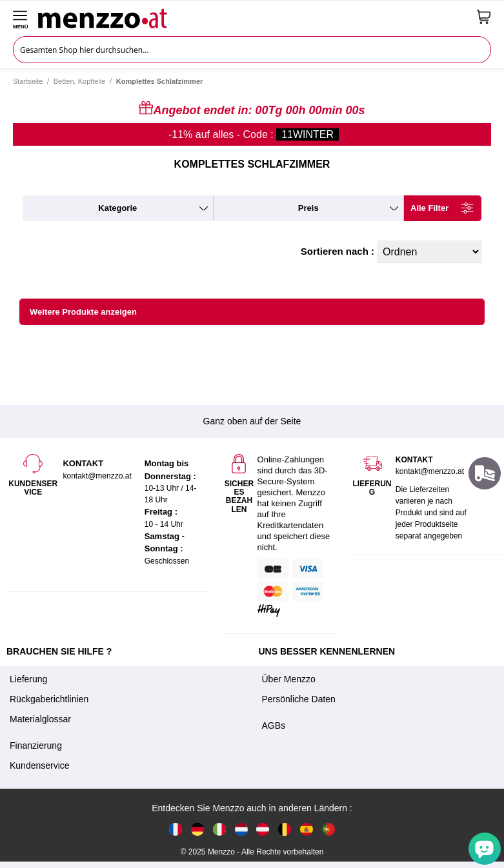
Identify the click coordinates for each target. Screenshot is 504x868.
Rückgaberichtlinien (49, 699)
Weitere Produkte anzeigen (83, 312)
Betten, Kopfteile (80, 81)
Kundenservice (40, 765)
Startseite (28, 81)
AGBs (274, 725)
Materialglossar (40, 719)
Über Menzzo (289, 679)
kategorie (117, 208)
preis (308, 208)
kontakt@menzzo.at (430, 471)
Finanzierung (36, 745)
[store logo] (253, 17)
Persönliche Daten (299, 699)
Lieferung (28, 679)
